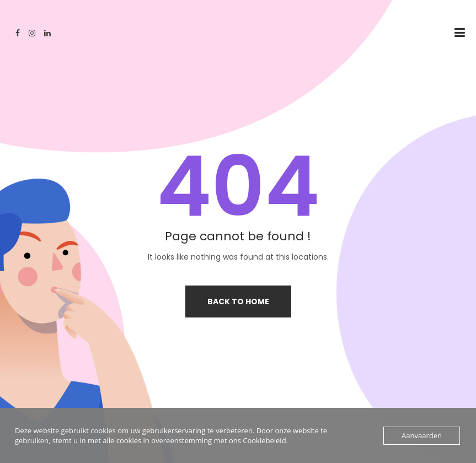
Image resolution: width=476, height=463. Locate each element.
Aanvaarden (422, 435)
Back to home (238, 302)
